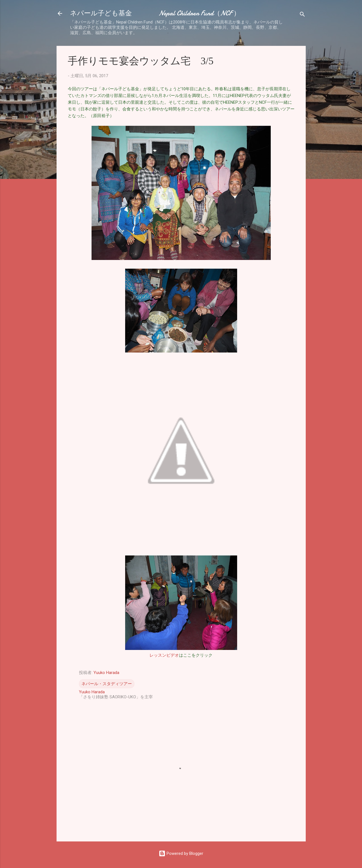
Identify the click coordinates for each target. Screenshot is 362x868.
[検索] (302, 15)
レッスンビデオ (164, 655)
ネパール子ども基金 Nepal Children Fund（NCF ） (155, 13)
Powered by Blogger (181, 853)
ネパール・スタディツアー (107, 684)
